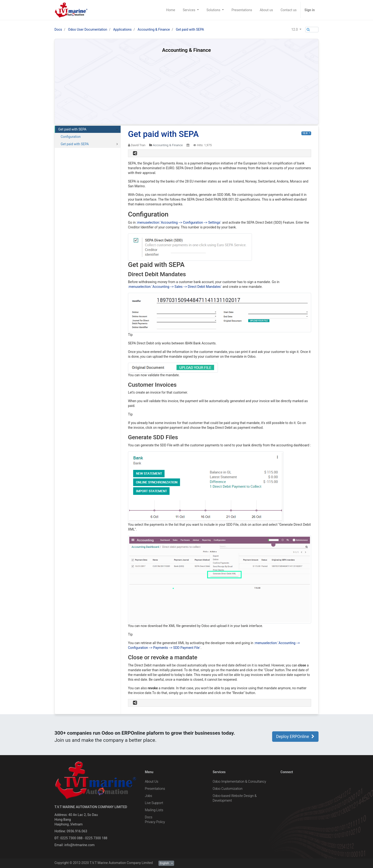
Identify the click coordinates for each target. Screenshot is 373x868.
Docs (58, 29)
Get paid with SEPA (190, 29)
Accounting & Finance (154, 29)
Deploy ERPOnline (295, 737)
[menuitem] (171, 10)
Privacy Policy (155, 822)
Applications (123, 29)
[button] (296, 29)
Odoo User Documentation (88, 29)
